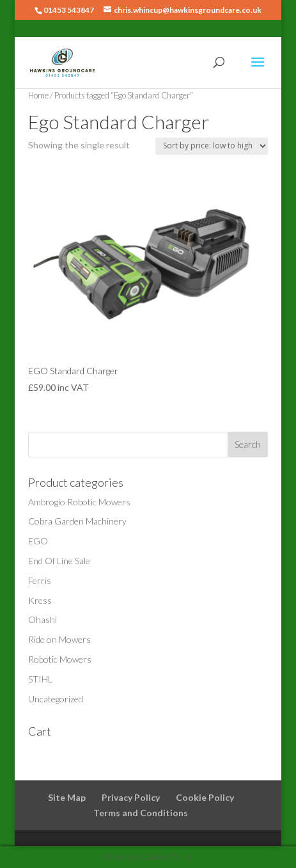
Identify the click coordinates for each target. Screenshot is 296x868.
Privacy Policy (131, 797)
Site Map (67, 797)
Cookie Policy (205, 797)
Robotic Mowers (60, 659)
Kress (40, 600)
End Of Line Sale (59, 561)
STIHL (40, 679)
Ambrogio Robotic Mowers (79, 502)
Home (38, 95)
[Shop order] (212, 146)
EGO (38, 541)
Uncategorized (56, 699)
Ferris (40, 580)
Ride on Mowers (59, 639)
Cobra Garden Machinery (77, 521)
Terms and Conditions (141, 813)
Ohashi (43, 619)
